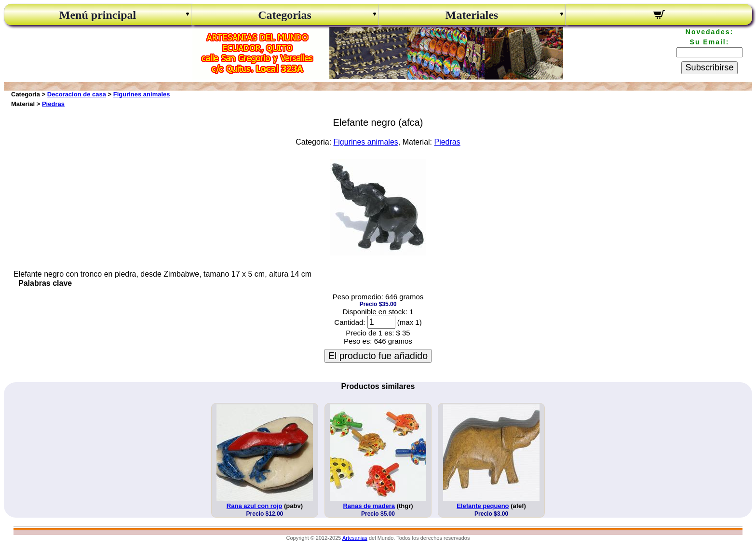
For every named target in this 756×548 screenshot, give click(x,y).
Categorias (285, 15)
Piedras (53, 104)
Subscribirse (709, 67)
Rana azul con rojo (255, 506)
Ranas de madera (369, 506)
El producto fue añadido (378, 356)
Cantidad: (350, 322)
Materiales (472, 15)
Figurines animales (142, 94)
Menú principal (98, 15)
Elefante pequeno (483, 506)
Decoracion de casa (77, 94)
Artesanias (355, 538)
